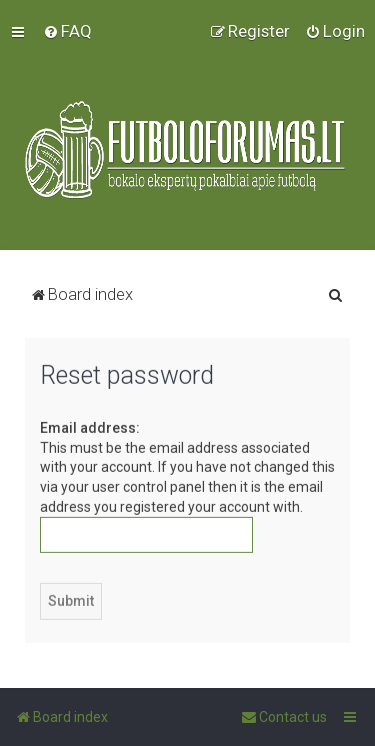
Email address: (90, 427)
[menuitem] (67, 31)
